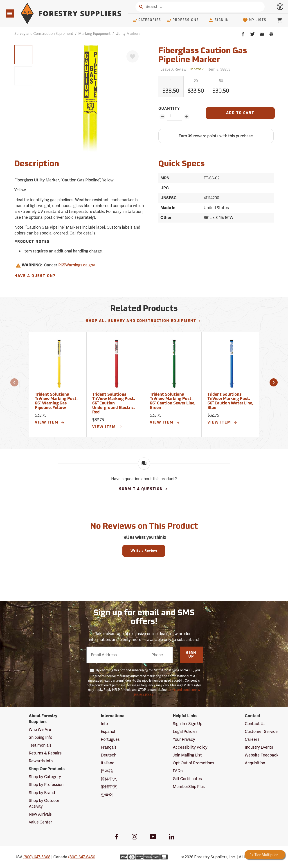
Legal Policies (185, 731)
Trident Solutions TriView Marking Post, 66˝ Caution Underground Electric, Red (114, 404)
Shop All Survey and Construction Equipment (144, 321)
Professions (183, 20)
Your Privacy (184, 739)
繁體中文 (109, 787)
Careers (252, 739)
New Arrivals (40, 814)
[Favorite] (133, 56)
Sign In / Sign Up (188, 724)
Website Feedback (262, 755)
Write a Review (144, 551)
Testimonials (40, 745)
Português (110, 739)
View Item (50, 423)
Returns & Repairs (45, 753)
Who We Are (40, 729)
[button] (14, 382)
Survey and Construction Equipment (44, 34)
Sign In (218, 20)
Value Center (40, 822)
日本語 (107, 771)
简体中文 (109, 779)
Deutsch (109, 755)
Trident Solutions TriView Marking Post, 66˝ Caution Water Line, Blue (230, 401)
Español (108, 731)
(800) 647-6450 (82, 857)
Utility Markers (128, 34)
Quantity (169, 109)
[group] (23, 55)
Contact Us (255, 724)
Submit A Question (144, 489)
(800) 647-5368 (37, 857)
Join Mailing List (187, 755)
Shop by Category (45, 777)
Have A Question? (35, 276)
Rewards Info (41, 761)
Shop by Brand (42, 793)
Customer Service (261, 731)
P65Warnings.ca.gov (77, 265)
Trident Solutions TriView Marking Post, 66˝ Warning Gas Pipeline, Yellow (56, 401)
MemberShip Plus (189, 787)
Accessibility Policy (190, 747)
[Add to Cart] (240, 113)
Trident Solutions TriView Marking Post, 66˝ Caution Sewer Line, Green (173, 401)
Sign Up (191, 655)
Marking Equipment (94, 34)
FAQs (178, 771)
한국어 (107, 795)
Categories (147, 20)
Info (104, 724)
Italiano (108, 763)
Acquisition (255, 763)
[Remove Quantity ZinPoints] (162, 117)
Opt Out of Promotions (193, 763)
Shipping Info (40, 737)
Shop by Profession (46, 784)
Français (109, 747)
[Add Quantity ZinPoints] (187, 117)
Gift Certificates (187, 779)
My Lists (255, 20)
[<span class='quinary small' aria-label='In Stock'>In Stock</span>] (197, 69)
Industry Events (259, 747)
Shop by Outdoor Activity (44, 803)
